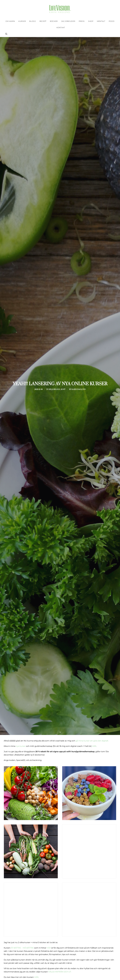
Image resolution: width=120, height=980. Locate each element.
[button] (6, 34)
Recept (43, 21)
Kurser (22, 21)
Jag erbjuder (68, 21)
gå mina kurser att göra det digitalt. (92, 741)
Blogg (33, 21)
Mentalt (101, 21)
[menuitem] (10, 21)
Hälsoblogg (57, 389)
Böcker (54, 21)
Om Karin (10, 21)
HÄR (94, 746)
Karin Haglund (69, 389)
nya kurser (21, 746)
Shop (91, 21)
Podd (112, 21)
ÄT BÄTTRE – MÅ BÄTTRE (22, 948)
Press (82, 21)
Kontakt (61, 28)
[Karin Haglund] (60, 9)
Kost (62, 389)
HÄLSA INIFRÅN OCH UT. (60, 972)
